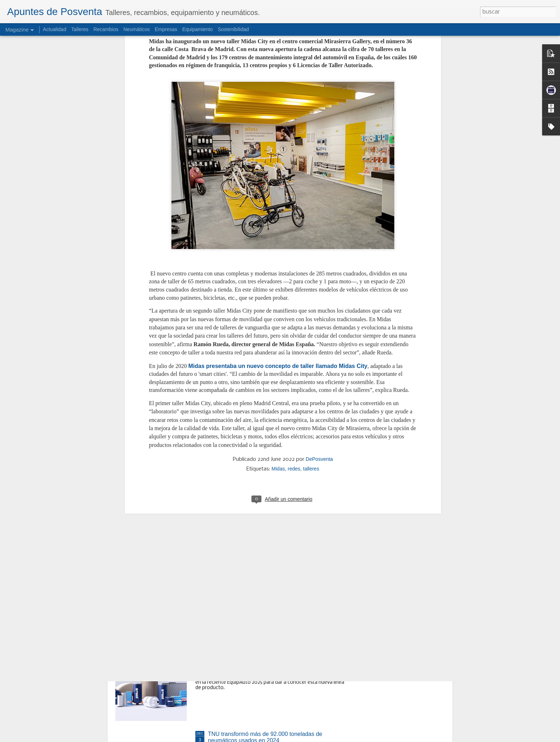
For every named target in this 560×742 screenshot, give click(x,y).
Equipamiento (197, 29)
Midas (278, 329)
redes (294, 329)
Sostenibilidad (233, 29)
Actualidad (54, 29)
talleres (311, 329)
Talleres (80, 29)
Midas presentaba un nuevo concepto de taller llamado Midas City (278, 226)
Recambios (106, 29)
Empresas (166, 29)
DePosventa (319, 319)
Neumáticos (136, 29)
